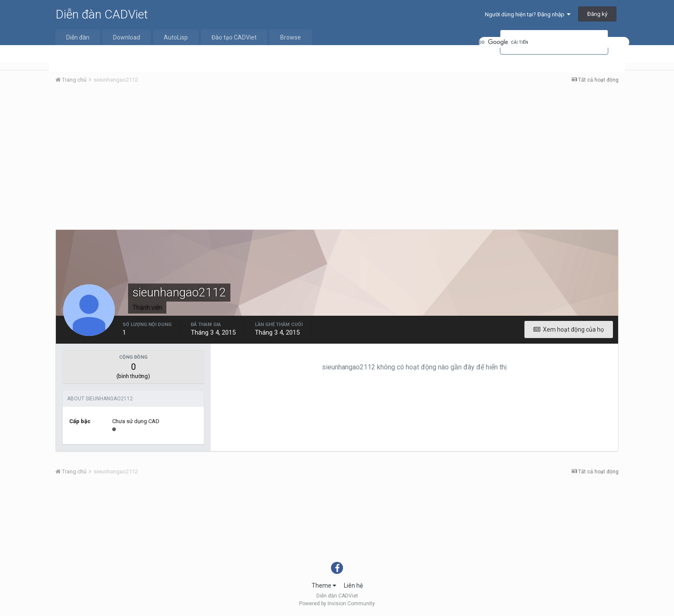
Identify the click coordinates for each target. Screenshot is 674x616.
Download (127, 37)
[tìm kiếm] (554, 42)
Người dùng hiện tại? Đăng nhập (528, 14)
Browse (291, 37)
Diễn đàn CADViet (102, 14)
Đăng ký (597, 14)
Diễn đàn (78, 37)
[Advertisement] (337, 155)
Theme (324, 586)
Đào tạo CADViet (234, 37)
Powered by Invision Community (337, 604)
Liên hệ (353, 586)
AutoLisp (176, 37)
